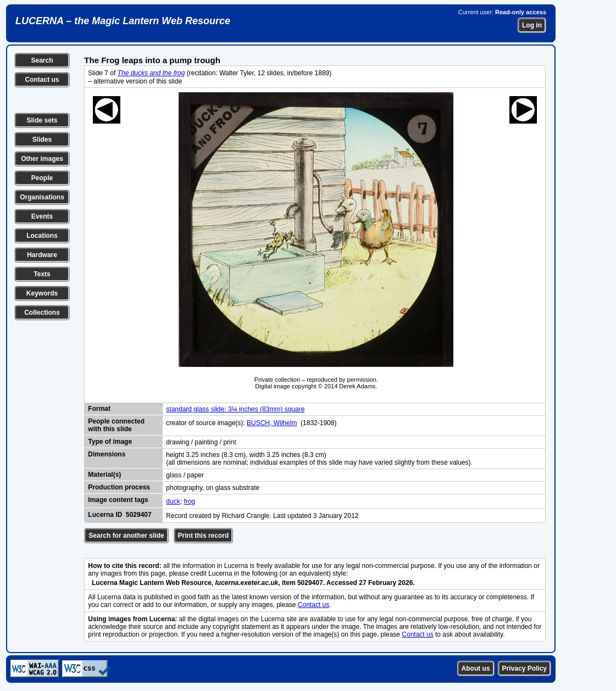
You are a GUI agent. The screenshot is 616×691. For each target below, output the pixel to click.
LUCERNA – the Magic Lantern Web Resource (123, 21)
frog (189, 501)
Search (42, 60)
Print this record (204, 536)
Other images (42, 159)
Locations (42, 236)
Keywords (42, 293)
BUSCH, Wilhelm (272, 423)
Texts (42, 274)
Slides (42, 140)
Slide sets (42, 120)
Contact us (42, 80)
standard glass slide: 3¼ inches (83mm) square (235, 409)
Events (42, 216)
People (42, 178)
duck (173, 501)
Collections (42, 313)
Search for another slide (126, 536)
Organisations (42, 197)
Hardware (42, 255)
